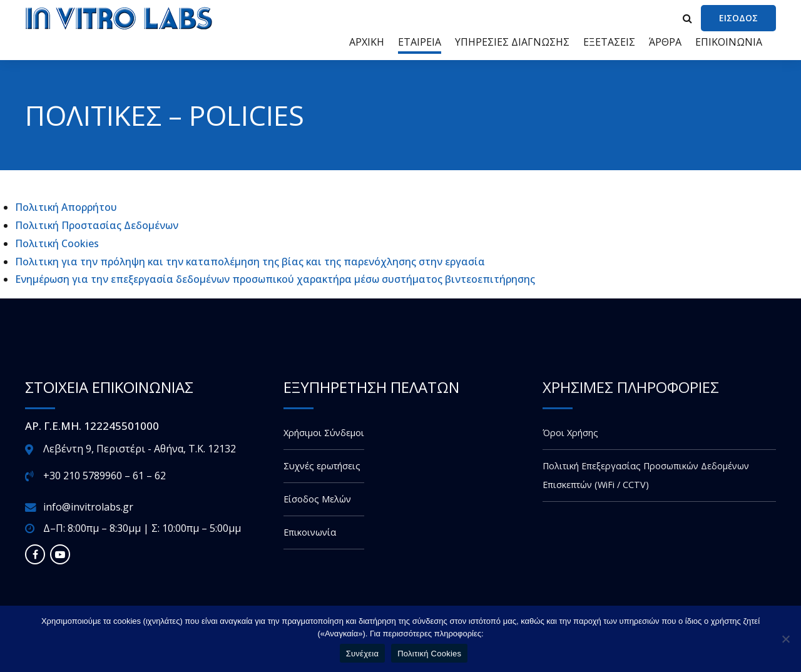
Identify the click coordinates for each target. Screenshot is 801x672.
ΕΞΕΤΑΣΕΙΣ (609, 42)
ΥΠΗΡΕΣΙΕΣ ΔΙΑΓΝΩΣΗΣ (512, 42)
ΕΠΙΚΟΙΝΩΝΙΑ (729, 42)
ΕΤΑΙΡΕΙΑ (420, 42)
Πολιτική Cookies (57, 243)
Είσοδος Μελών (317, 499)
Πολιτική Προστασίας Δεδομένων (97, 225)
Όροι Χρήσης (570, 433)
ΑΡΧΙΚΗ (367, 42)
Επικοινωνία (310, 532)
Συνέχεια (362, 654)
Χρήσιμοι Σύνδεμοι (324, 433)
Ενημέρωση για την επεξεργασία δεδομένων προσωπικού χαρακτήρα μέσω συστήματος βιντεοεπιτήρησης (275, 279)
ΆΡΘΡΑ (665, 42)
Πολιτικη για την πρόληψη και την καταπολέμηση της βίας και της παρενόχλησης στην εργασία (250, 262)
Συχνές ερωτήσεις (322, 466)
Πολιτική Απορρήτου (66, 207)
